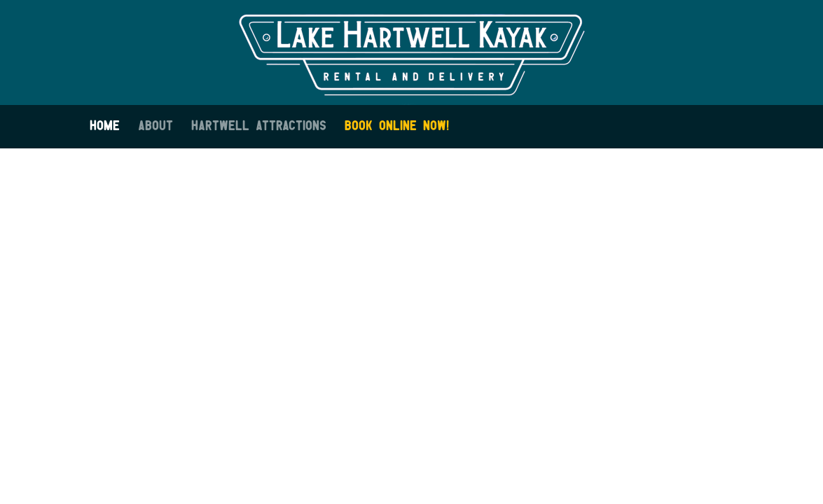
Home (105, 127)
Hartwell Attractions (259, 127)
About (155, 127)
